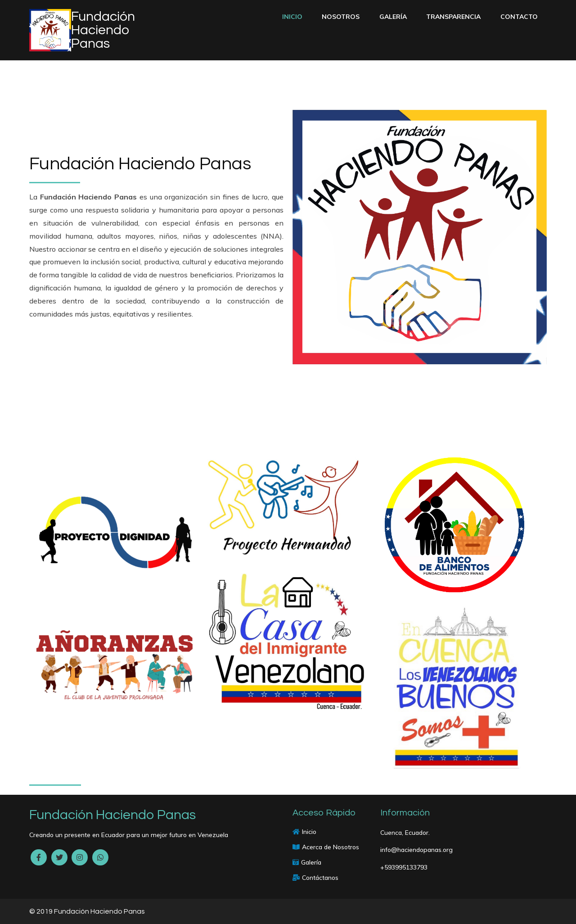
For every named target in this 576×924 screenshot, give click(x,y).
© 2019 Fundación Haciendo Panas (87, 911)
